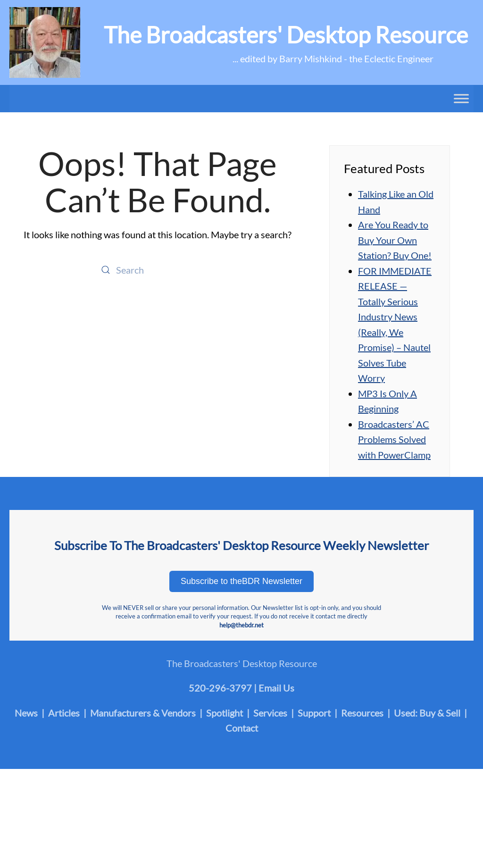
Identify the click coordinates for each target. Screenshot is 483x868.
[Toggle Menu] (461, 98)
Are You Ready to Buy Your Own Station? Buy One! (395, 240)
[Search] (158, 270)
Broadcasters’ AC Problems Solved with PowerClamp (394, 439)
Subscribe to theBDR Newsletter (241, 581)
